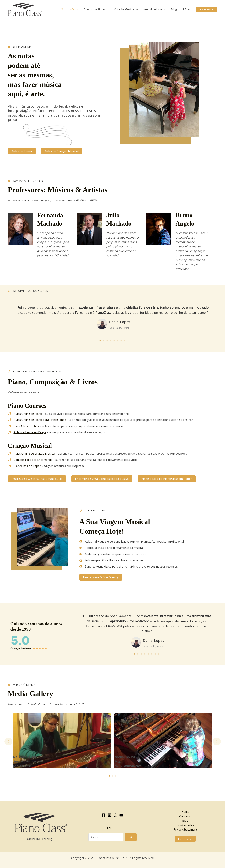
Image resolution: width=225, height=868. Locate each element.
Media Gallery (31, 694)
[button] (70, 9)
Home (185, 812)
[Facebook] (104, 815)
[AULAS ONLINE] (19, 47)
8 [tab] (125, 340)
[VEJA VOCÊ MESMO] (22, 685)
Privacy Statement (185, 829)
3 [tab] (107, 340)
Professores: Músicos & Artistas (58, 190)
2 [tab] (104, 340)
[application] (76, 9)
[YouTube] (121, 815)
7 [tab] (121, 340)
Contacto (185, 816)
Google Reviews (21, 648)
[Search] (131, 837)
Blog (185, 821)
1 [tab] (100, 340)
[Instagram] (109, 815)
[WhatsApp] (115, 815)
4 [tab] (111, 340)
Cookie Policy (185, 825)
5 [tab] (114, 340)
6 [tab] (118, 340)
